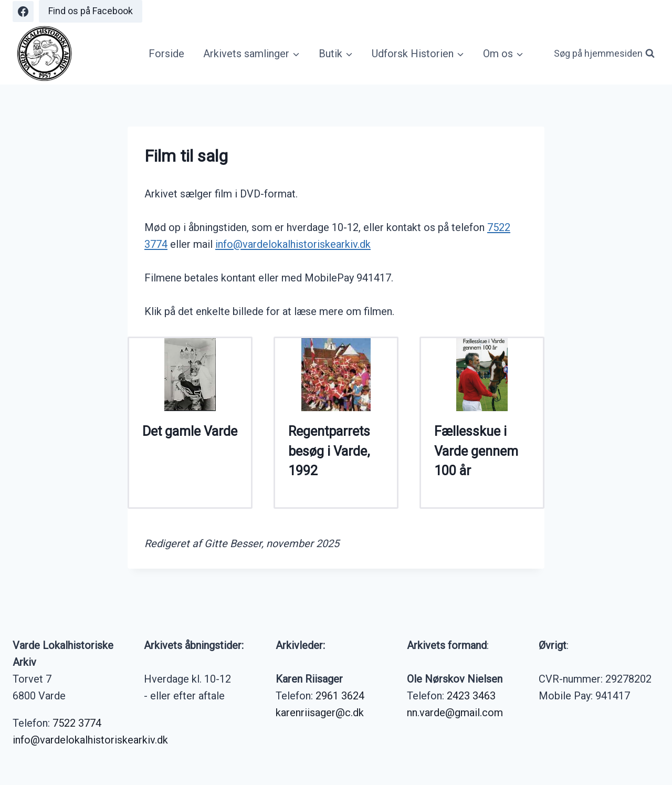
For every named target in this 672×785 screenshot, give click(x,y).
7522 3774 (77, 723)
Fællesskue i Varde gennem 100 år (476, 451)
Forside (166, 54)
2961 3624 (340, 696)
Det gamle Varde (190, 431)
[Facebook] (23, 12)
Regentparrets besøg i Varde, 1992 (329, 451)
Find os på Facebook (91, 11)
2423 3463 (471, 696)
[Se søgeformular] (604, 54)
